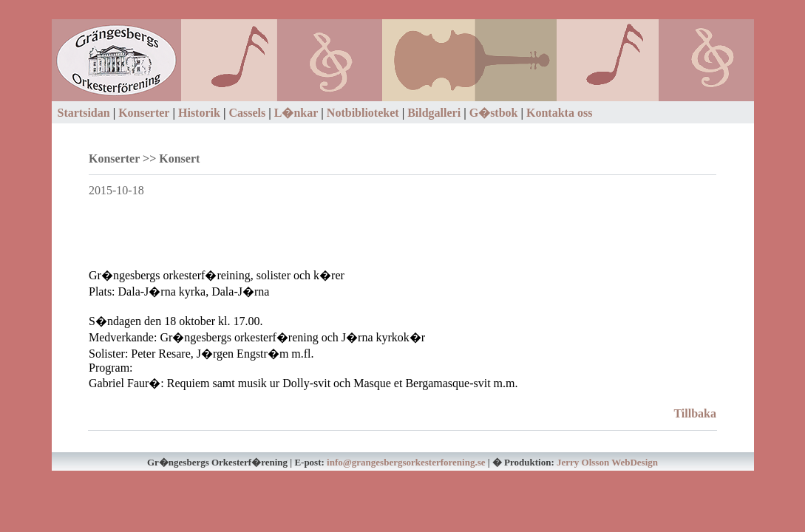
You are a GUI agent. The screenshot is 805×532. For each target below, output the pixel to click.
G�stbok (494, 113)
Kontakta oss (559, 113)
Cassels (247, 113)
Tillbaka (695, 413)
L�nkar (296, 113)
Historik (199, 113)
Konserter (144, 113)
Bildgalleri (434, 113)
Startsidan (84, 113)
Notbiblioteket (363, 113)
